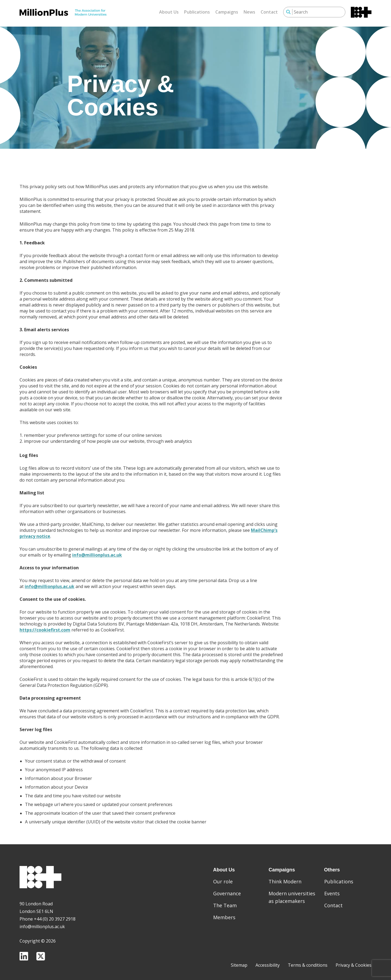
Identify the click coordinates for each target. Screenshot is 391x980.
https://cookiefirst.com (45, 646)
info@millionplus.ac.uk (97, 571)
